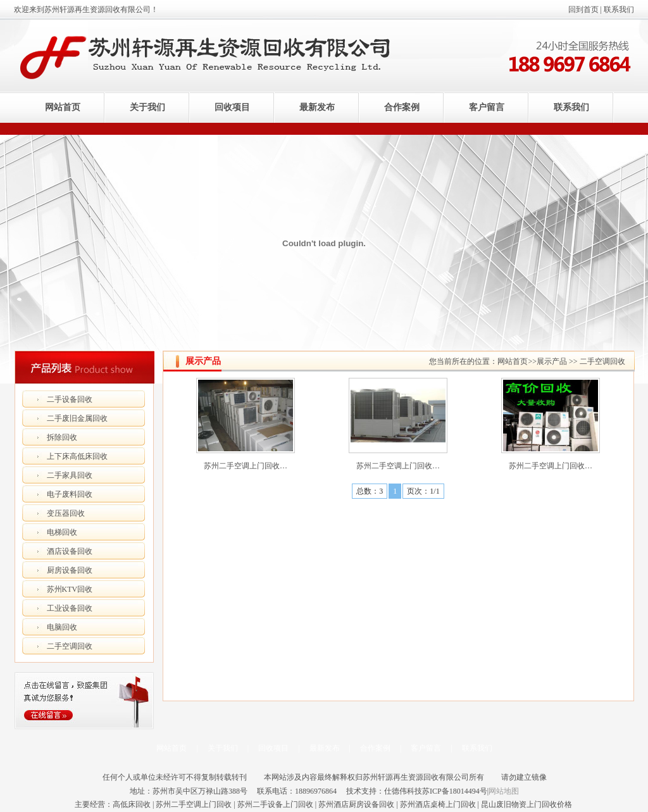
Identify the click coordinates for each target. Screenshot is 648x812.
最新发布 (317, 107)
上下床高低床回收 (77, 456)
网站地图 (504, 791)
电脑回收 (62, 627)
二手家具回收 (70, 475)
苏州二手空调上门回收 (194, 804)
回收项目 (232, 107)
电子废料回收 (70, 494)
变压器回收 (66, 513)
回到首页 (583, 9)
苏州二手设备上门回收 (275, 804)
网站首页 (63, 107)
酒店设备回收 (70, 551)
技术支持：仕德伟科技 (384, 791)
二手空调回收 (70, 646)
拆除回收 (62, 437)
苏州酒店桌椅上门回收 (438, 804)
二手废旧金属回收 (77, 418)
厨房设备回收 (70, 570)
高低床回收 (132, 804)
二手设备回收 (70, 399)
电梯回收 (62, 532)
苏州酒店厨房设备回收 (356, 804)
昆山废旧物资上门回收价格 (526, 804)
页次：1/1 (423, 491)
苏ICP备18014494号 (455, 791)
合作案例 (402, 107)
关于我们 (147, 107)
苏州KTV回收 (70, 589)
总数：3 (370, 491)
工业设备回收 (70, 608)
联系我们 (619, 9)
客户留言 (487, 107)
